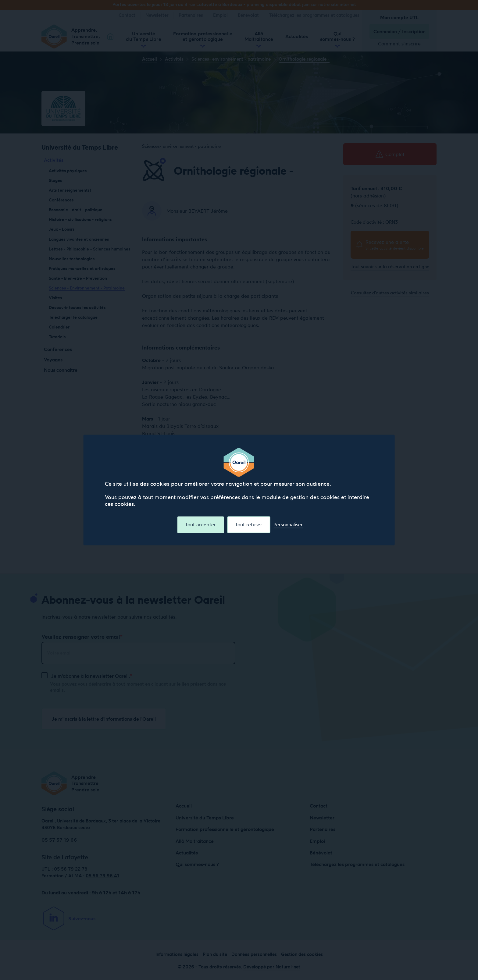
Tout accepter (200, 524)
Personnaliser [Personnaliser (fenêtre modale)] (288, 525)
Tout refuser (249, 524)
